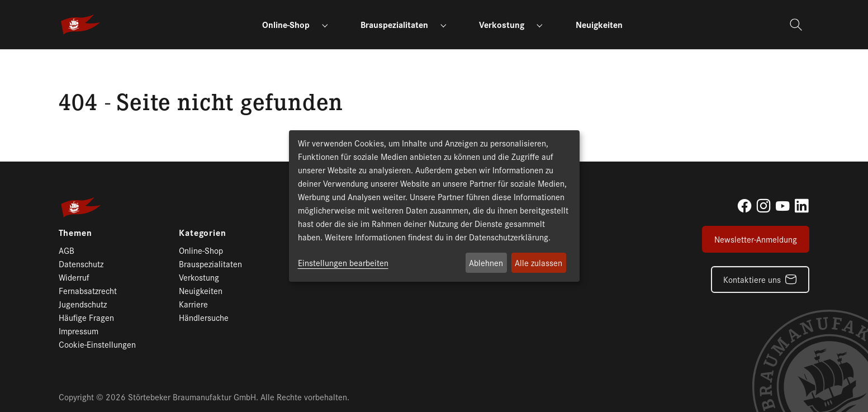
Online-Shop (201, 250)
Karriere (193, 304)
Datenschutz (81, 264)
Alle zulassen (539, 262)
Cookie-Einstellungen (97, 344)
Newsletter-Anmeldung (756, 239)
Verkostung (199, 277)
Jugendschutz (83, 304)
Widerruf (74, 277)
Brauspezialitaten (210, 264)
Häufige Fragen (86, 317)
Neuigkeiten (201, 290)
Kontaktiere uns (752, 279)
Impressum (79, 331)
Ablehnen (486, 262)
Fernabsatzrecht (88, 290)
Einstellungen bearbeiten (343, 262)
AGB (67, 250)
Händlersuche (204, 317)
